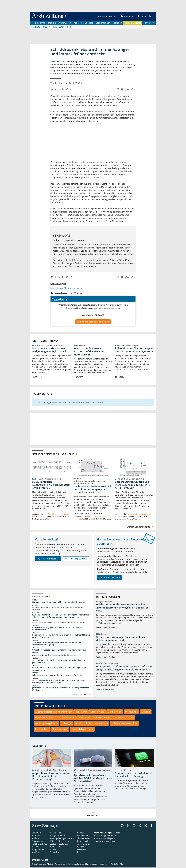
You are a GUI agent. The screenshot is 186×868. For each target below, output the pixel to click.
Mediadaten (82, 836)
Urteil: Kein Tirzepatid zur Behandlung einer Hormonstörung (59, 650)
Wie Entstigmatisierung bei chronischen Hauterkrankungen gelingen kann (59, 662)
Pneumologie (101, 724)
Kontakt (53, 850)
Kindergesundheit (102, 718)
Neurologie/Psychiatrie (46, 724)
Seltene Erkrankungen (82, 730)
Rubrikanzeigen (84, 842)
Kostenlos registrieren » (77, 559)
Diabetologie (131, 712)
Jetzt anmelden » (48, 559)
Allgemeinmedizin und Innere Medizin (54, 712)
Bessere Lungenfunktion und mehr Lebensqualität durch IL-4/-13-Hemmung (133, 485)
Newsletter (82, 850)
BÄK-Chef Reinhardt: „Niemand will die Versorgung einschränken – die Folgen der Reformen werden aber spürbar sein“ (61, 616)
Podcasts (78, 23)
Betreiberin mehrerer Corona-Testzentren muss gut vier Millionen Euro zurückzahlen (61, 637)
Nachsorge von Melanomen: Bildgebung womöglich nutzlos (50, 350)
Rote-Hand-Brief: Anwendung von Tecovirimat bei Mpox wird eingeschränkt (59, 669)
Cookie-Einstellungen (59, 844)
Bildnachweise (56, 853)
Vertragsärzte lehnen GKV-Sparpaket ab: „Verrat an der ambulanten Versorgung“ (57, 644)
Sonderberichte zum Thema (53, 455)
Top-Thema (81, 712)
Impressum (55, 847)
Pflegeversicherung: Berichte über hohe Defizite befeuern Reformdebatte (58, 629)
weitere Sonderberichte (140, 527)
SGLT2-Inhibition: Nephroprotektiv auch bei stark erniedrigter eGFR (51, 485)
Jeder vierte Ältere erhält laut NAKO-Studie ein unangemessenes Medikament (61, 689)
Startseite (36, 836)
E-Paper (81, 847)
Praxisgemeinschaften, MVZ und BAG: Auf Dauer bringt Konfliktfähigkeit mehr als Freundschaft (124, 669)
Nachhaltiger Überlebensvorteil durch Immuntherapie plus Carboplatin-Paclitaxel (92, 490)
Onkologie (78, 289)
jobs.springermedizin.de (105, 842)
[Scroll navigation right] (153, 23)
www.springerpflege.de (104, 839)
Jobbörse (36, 853)
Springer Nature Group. (88, 865)
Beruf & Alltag (97, 712)
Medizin (52, 23)
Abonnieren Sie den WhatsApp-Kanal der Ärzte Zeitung (133, 775)
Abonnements (83, 844)
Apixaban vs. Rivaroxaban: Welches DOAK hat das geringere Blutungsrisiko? (93, 779)
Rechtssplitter (42, 730)
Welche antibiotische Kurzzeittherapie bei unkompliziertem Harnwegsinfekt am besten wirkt (59, 682)
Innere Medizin (64, 289)
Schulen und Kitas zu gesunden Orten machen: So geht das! (59, 676)
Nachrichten (40, 23)
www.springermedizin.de (105, 836)
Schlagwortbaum (57, 836)
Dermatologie (115, 712)
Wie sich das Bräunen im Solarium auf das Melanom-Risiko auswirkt (90, 352)
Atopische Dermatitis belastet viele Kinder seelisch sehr (57, 656)
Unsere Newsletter (48, 707)
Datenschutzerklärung (59, 842)
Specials (89, 23)
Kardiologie (84, 718)
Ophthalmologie (83, 724)
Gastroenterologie (66, 718)
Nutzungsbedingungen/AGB (62, 839)
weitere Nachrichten (82, 695)
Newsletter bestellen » (109, 578)
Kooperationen (103, 23)
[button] (150, 17)
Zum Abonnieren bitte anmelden (93, 322)
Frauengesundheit (44, 718)
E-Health (146, 712)
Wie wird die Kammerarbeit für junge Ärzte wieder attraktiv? (59, 623)
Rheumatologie (60, 730)
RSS (79, 853)
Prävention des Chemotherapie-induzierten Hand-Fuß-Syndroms (134, 350)
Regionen (117, 23)
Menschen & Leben (124, 718)
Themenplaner (84, 839)
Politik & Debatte (133, 23)
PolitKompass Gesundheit (124, 724)
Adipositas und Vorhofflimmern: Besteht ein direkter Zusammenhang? (51, 777)
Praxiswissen (65, 23)
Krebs (53, 289)
